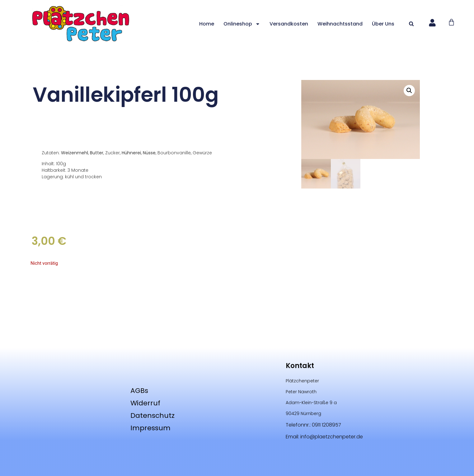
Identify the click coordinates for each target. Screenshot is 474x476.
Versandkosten (289, 24)
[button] (411, 24)
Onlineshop (242, 24)
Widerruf (145, 403)
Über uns (383, 24)
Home (207, 24)
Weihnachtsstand (340, 24)
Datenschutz (153, 415)
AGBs (139, 391)
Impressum (150, 428)
